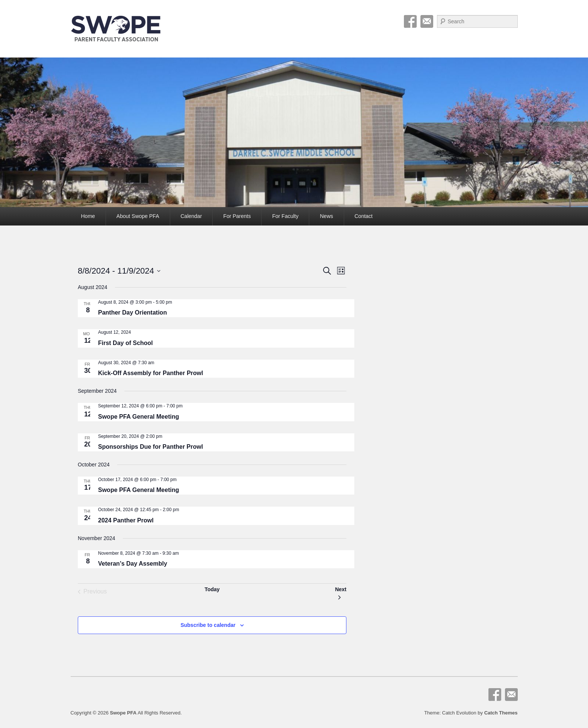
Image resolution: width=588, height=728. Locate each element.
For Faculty (285, 216)
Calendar (191, 216)
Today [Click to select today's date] (212, 589)
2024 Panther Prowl (126, 520)
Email (427, 21)
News (326, 216)
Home (88, 216)
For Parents (237, 216)
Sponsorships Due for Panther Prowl (150, 447)
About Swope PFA (138, 216)
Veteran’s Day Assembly (133, 564)
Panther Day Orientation (132, 313)
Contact (364, 216)
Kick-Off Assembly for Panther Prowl (150, 373)
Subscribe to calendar (208, 625)
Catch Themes (501, 713)
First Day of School (125, 343)
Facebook (410, 21)
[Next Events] (341, 592)
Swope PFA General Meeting (138, 417)
